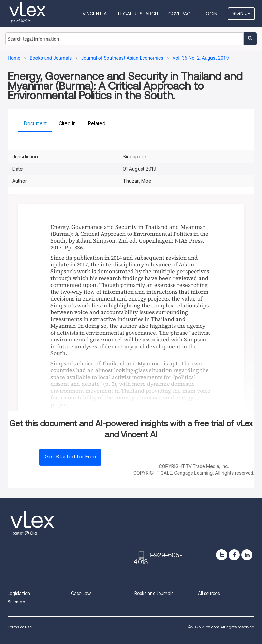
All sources (209, 593)
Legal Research (138, 14)
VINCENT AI (95, 14)
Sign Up (241, 13)
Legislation (19, 593)
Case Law (81, 593)
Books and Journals (154, 593)
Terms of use (20, 627)
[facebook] (234, 555)
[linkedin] (247, 555)
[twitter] (222, 555)
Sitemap (16, 602)
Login (210, 14)
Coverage (181, 14)
